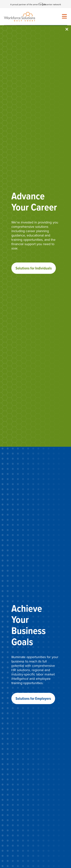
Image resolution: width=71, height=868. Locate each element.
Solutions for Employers (33, 698)
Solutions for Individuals (34, 268)
